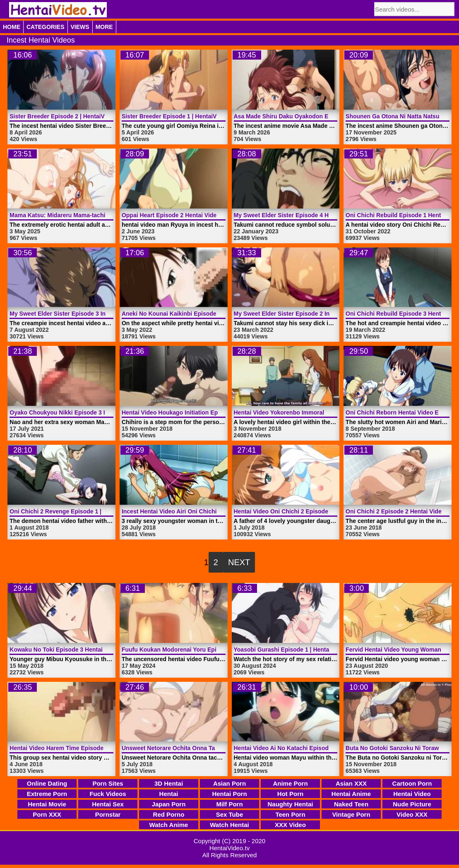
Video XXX (412, 814)
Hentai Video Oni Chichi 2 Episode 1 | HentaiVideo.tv (306, 511)
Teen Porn (290, 814)
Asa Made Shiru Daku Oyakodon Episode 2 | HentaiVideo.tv (315, 116)
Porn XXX (47, 814)
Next (239, 562)
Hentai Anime (351, 794)
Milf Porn (229, 804)
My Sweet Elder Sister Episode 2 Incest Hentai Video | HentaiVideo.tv (328, 314)
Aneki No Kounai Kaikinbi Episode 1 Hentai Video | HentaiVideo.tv (212, 314)
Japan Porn (169, 804)
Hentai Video (412, 794)
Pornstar (108, 814)
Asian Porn (229, 783)
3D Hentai (169, 783)
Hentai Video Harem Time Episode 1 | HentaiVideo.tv (81, 748)
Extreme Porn (47, 794)
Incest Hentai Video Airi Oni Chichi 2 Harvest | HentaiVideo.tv (205, 511)
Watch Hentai (229, 825)
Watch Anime (169, 825)
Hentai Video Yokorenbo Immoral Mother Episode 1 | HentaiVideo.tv (327, 412)
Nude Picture (412, 804)
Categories (46, 27)
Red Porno (169, 814)
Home (12, 27)
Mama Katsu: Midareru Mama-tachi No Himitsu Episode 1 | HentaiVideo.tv (111, 215)
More (104, 27)
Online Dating (47, 783)
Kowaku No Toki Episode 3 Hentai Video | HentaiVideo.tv (87, 650)
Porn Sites (108, 783)
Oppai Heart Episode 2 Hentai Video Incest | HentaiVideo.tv (203, 215)
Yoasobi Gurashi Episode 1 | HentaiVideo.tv (294, 650)
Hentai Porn (229, 794)
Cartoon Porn (412, 783)
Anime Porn (290, 783)
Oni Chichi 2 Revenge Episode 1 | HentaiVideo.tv (76, 511)
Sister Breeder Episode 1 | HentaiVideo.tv (178, 116)
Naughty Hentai (290, 804)
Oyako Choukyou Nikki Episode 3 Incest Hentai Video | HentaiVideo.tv (106, 412)
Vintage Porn (351, 814)
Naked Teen (351, 804)
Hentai (169, 794)
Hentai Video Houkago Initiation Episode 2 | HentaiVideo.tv (202, 412)
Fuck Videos (108, 794)
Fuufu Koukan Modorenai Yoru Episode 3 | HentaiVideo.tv (201, 650)
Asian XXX (351, 783)
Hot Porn (290, 794)
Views (80, 27)
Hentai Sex (108, 804)
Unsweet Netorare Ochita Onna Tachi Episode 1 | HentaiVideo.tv (209, 748)
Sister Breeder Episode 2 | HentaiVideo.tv (66, 116)
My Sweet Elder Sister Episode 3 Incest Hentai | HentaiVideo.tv (95, 314)
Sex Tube (230, 814)
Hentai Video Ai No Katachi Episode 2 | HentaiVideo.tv (308, 748)
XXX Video (290, 825)
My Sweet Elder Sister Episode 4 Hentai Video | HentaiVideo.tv (319, 215)
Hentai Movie (47, 804)
